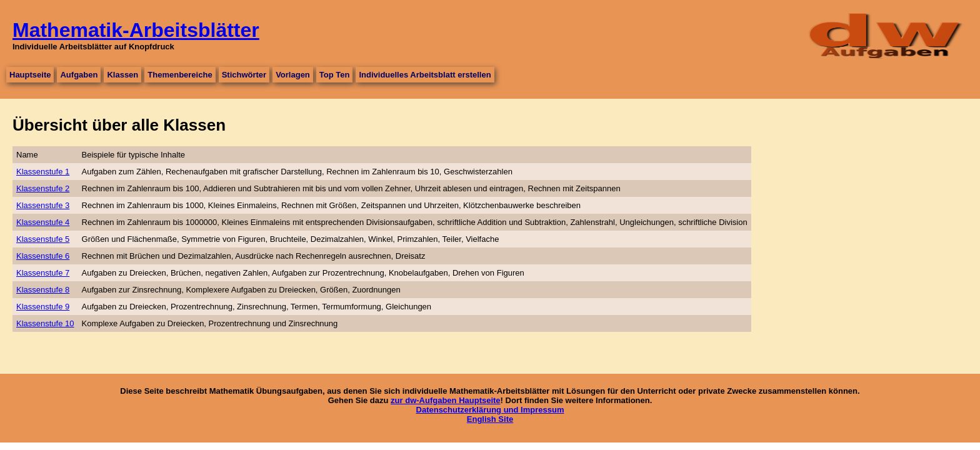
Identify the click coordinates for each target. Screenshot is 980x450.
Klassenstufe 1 (43, 172)
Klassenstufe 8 (43, 290)
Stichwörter (244, 75)
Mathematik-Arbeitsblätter (136, 30)
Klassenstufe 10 (45, 323)
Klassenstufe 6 (43, 256)
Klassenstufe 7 (43, 273)
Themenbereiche (180, 75)
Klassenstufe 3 (43, 205)
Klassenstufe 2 (43, 188)
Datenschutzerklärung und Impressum (490, 410)
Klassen (122, 75)
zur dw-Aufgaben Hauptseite (446, 400)
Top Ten (335, 75)
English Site (490, 419)
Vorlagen (293, 75)
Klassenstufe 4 (43, 222)
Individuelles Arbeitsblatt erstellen (425, 75)
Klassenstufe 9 (43, 307)
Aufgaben (79, 75)
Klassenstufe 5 (43, 239)
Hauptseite (30, 75)
